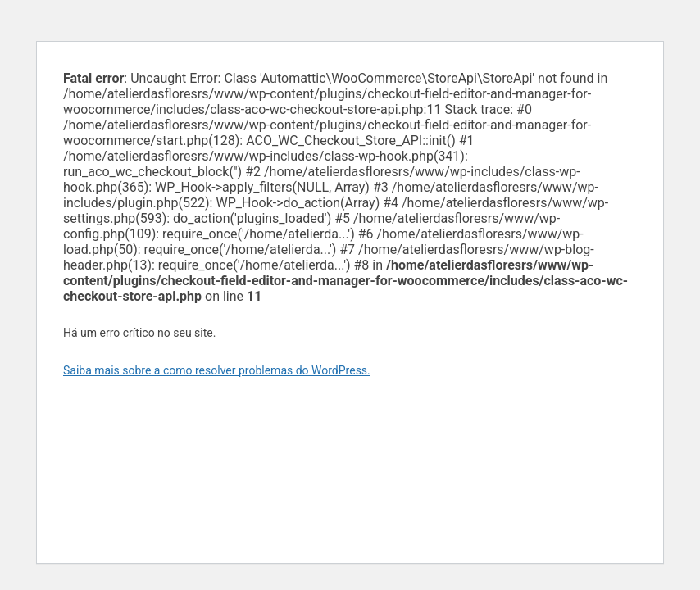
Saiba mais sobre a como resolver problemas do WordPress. (217, 370)
